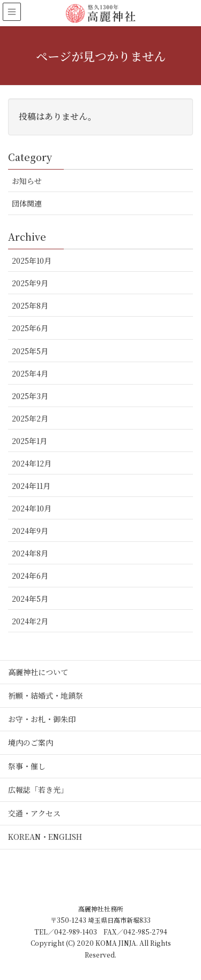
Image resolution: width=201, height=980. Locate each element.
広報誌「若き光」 (38, 790)
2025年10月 (32, 261)
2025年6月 (30, 328)
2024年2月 (30, 621)
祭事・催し (27, 766)
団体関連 (27, 203)
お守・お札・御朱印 (42, 719)
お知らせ (27, 181)
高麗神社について (38, 672)
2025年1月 (29, 441)
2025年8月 (30, 305)
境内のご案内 (31, 742)
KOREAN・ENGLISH (45, 837)
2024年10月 (32, 508)
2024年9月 (30, 531)
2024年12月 (32, 463)
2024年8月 (30, 553)
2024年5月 (30, 599)
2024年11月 (31, 486)
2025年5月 (30, 351)
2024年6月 (30, 576)
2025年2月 (30, 418)
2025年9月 (30, 283)
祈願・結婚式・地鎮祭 (46, 695)
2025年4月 (30, 373)
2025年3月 (30, 396)
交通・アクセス (34, 813)
